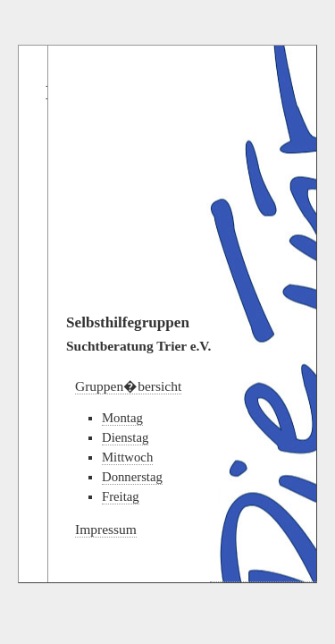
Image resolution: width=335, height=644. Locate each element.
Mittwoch (127, 457)
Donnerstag (132, 477)
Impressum (106, 529)
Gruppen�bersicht (128, 386)
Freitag (121, 496)
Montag (122, 418)
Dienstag (125, 437)
